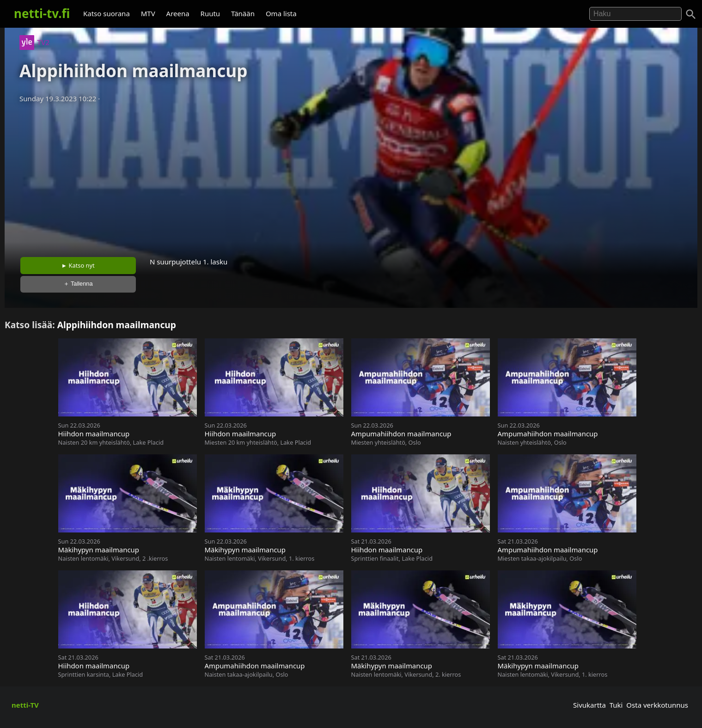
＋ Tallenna (78, 284)
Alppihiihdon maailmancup (117, 325)
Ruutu (211, 13)
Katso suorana (107, 13)
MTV (148, 13)
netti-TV (25, 705)
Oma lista (281, 13)
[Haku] (691, 14)
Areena (178, 13)
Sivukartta (589, 705)
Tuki (616, 705)
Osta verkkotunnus (657, 705)
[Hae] (635, 14)
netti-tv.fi (42, 13)
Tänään (243, 13)
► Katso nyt (78, 265)
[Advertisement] (351, 177)
